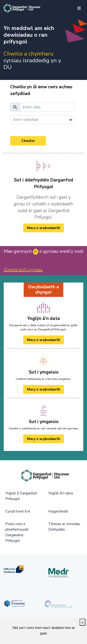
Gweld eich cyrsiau (23, 270)
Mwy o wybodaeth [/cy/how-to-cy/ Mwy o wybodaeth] (43, 228)
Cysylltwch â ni (18, 511)
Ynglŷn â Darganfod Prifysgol (21, 496)
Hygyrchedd (58, 511)
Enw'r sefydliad (26, 120)
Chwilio (28, 141)
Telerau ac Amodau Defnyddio (64, 527)
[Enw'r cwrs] (47, 107)
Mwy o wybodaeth (43, 340)
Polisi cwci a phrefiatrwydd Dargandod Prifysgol (17, 532)
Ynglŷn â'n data (61, 493)
